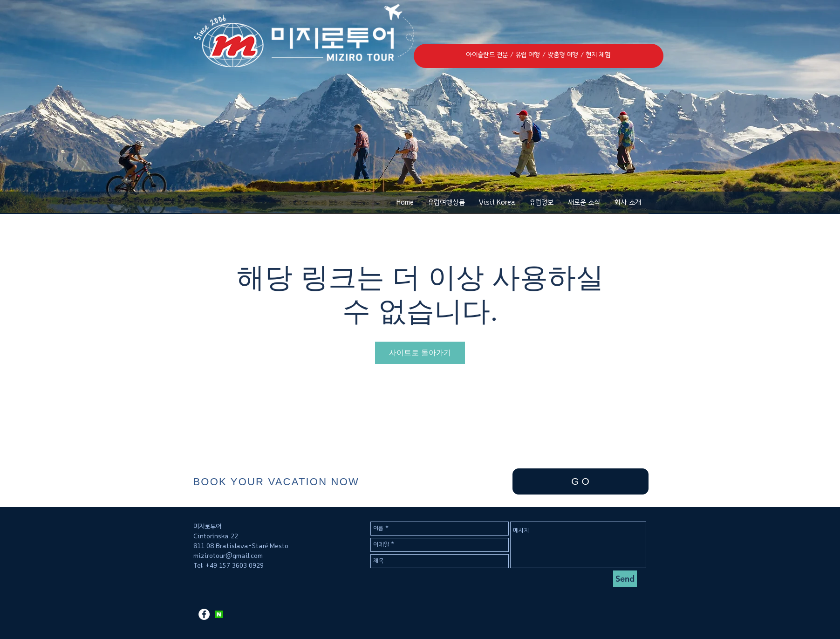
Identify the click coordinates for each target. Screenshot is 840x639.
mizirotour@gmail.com (228, 556)
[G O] (580, 481)
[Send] (625, 579)
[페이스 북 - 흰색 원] (204, 614)
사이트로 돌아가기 (420, 353)
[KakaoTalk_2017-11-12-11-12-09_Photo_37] (219, 614)
